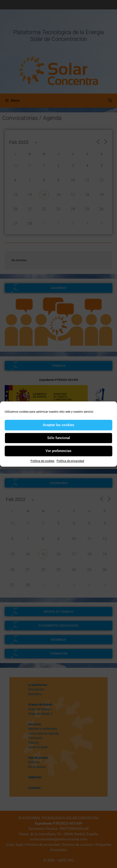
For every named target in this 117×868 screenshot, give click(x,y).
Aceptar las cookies (58, 425)
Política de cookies (42, 461)
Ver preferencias (58, 451)
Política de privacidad (70, 461)
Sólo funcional (59, 438)
